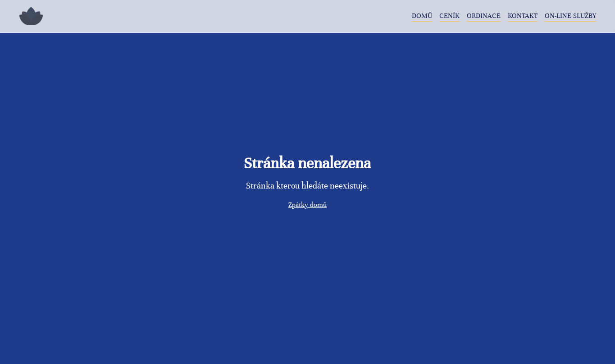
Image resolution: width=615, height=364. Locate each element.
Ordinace (484, 16)
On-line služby (570, 16)
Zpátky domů (307, 205)
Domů (422, 16)
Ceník (449, 16)
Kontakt (523, 16)
